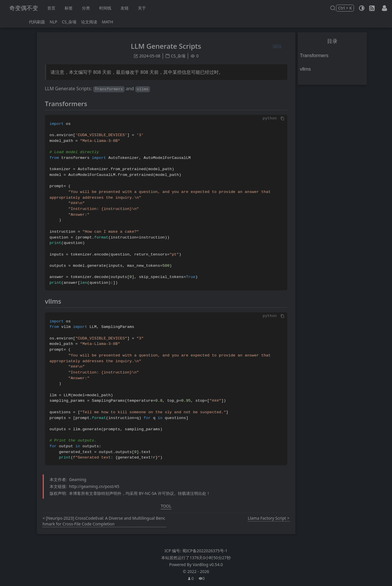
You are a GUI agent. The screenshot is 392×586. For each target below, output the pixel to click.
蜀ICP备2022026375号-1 (205, 551)
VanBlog (208, 565)
